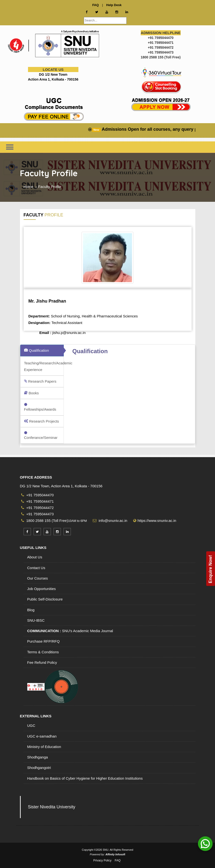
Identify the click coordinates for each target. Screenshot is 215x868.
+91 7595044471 (37, 501)
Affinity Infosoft (115, 854)
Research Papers (40, 381)
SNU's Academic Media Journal (70, 631)
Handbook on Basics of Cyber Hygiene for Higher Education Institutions (85, 778)
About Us (35, 557)
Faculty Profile (50, 187)
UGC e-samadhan (42, 736)
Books (32, 393)
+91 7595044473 (37, 514)
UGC (31, 725)
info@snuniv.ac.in (112, 521)
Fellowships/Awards (40, 407)
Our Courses (38, 578)
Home (28, 187)
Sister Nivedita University (52, 807)
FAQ (118, 860)
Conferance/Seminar (41, 435)
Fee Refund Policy (42, 662)
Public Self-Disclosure (45, 599)
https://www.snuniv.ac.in (157, 521)
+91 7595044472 (37, 508)
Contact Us (36, 568)
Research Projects (42, 421)
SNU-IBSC (36, 620)
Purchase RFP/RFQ (43, 641)
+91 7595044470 (37, 495)
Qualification (37, 350)
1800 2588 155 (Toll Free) (45, 521)
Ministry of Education (44, 747)
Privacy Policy (102, 860)
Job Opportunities (42, 589)
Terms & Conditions (43, 652)
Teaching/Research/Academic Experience (44, 366)
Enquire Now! (210, 569)
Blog (31, 610)
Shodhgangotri (39, 768)
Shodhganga (38, 757)
